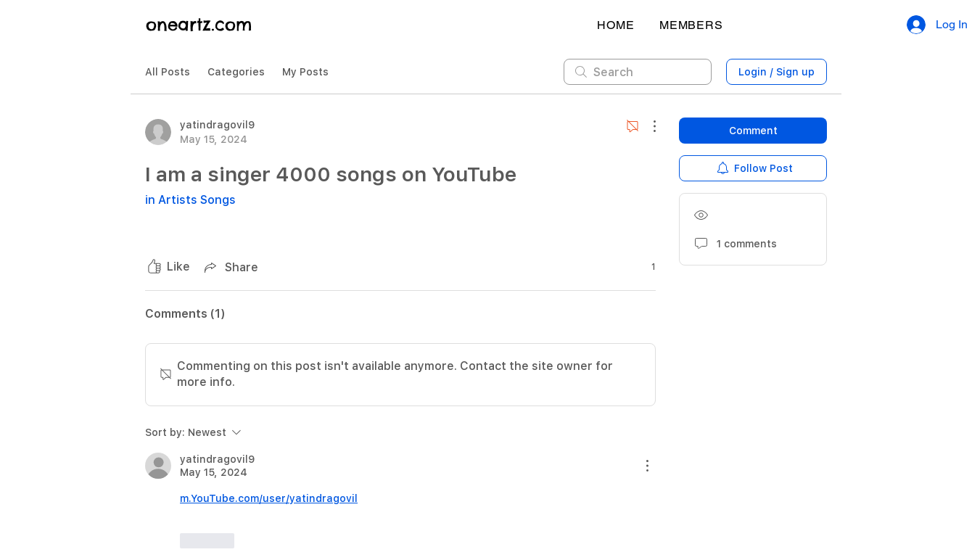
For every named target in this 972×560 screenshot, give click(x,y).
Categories (236, 72)
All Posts (168, 72)
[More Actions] (647, 126)
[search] (638, 72)
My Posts (305, 72)
